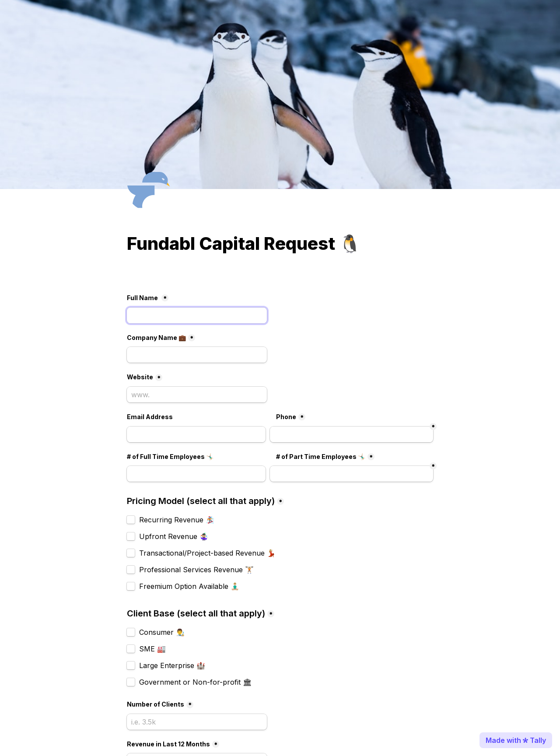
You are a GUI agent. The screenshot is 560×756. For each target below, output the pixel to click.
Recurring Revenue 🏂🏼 (177, 520)
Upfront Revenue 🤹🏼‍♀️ (174, 536)
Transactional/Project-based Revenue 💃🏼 (207, 553)
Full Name (143, 298)
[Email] (196, 434)
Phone (286, 417)
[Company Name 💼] (197, 355)
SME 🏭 (152, 649)
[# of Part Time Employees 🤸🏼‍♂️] (196, 474)
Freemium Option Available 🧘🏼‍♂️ (189, 586)
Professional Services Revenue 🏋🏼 (196, 570)
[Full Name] (197, 315)
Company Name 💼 (156, 338)
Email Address (150, 417)
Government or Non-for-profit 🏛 (195, 682)
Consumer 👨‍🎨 (162, 632)
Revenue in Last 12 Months (168, 744)
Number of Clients (156, 704)
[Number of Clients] (197, 722)
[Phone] (352, 434)
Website (140, 377)
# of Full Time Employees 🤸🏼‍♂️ (170, 457)
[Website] (197, 395)
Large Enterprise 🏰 (172, 665)
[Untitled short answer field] (352, 474)
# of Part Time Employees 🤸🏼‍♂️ (321, 457)
